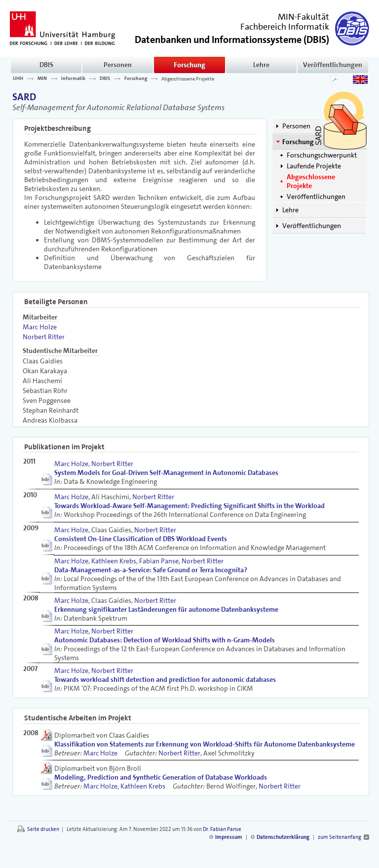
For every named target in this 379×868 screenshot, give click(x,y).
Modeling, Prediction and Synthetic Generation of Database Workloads (161, 777)
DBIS (46, 65)
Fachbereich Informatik (285, 27)
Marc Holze (40, 327)
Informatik (73, 79)
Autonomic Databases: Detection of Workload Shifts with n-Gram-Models (165, 640)
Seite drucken (43, 829)
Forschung (189, 65)
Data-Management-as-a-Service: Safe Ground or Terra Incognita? (151, 570)
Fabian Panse (159, 561)
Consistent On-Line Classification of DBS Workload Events (141, 539)
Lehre (261, 65)
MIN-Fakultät (303, 17)
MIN (42, 79)
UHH (18, 79)
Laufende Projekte (314, 166)
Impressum (229, 837)
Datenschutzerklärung (283, 837)
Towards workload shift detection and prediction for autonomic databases (165, 679)
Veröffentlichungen (333, 65)
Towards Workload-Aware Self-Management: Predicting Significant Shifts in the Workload (189, 506)
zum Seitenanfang (340, 837)
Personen (118, 65)
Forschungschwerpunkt (322, 155)
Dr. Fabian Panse (222, 829)
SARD (24, 97)
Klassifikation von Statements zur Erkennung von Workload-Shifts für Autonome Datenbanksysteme (205, 744)
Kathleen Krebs (114, 561)
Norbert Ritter (44, 337)
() (232, 39)
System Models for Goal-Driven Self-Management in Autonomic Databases (166, 473)
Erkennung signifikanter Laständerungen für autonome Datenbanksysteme (166, 609)
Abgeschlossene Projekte (188, 79)
